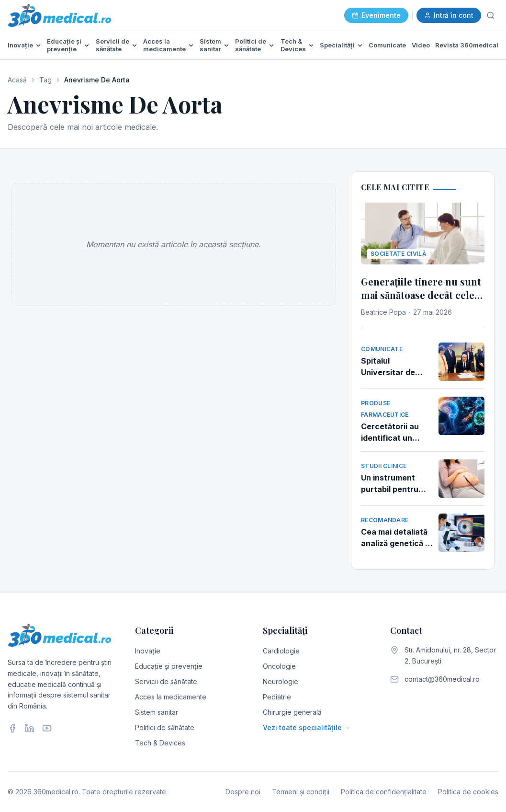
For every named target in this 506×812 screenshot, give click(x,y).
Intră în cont (449, 15)
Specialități (337, 45)
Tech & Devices (293, 45)
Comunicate (387, 45)
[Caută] (491, 15)
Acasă (17, 80)
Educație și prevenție (64, 45)
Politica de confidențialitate (384, 792)
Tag (45, 80)
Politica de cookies (468, 792)
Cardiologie (281, 651)
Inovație (20, 45)
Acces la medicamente (164, 45)
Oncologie (279, 666)
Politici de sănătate (251, 45)
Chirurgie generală (292, 712)
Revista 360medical (467, 45)
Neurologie (281, 681)
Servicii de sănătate (112, 45)
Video (421, 45)
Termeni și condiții (301, 792)
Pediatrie (277, 697)
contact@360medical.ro (442, 679)
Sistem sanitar (210, 45)
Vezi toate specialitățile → (307, 727)
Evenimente (376, 15)
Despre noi (243, 792)
